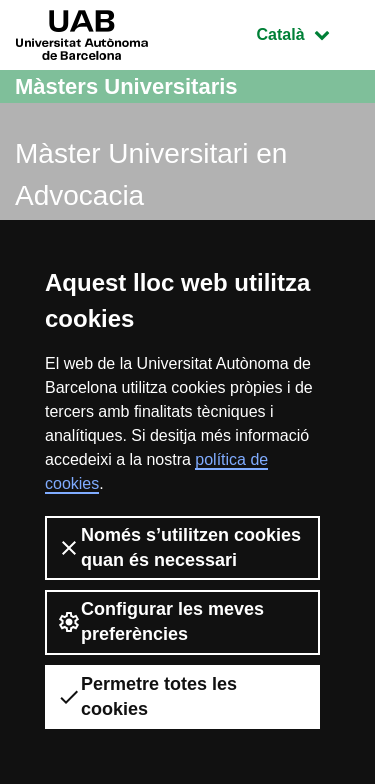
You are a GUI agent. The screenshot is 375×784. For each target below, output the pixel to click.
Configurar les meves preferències (160, 621)
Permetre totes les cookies (147, 696)
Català (308, 32)
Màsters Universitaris (126, 86)
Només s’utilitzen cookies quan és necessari (179, 547)
